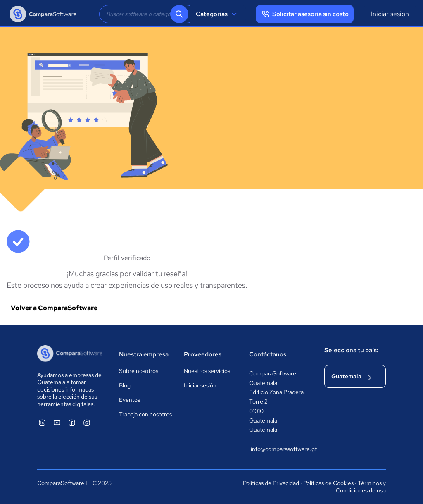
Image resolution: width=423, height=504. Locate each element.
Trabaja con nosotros (145, 414)
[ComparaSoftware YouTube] (57, 423)
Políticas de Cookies (328, 483)
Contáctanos (268, 354)
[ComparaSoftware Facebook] (72, 423)
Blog (125, 385)
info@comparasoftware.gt (279, 449)
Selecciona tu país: (351, 350)
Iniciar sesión (390, 14)
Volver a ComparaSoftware (54, 308)
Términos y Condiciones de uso (361, 487)
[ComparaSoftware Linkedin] (42, 423)
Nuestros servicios (207, 371)
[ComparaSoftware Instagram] (87, 423)
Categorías (217, 14)
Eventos (130, 400)
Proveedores (203, 354)
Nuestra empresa (144, 354)
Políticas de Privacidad (271, 483)
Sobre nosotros (139, 371)
